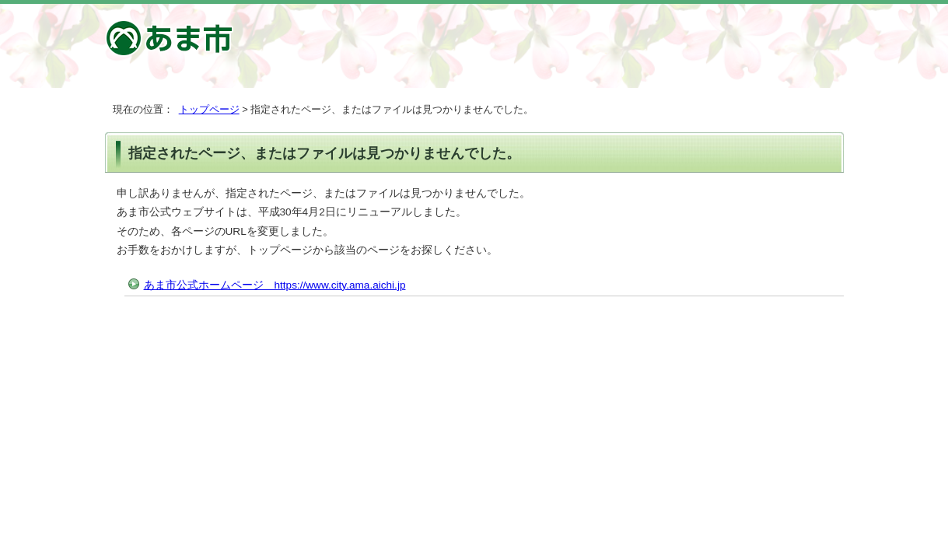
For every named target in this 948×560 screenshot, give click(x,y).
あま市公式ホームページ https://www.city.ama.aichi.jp (275, 285)
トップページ (209, 109)
